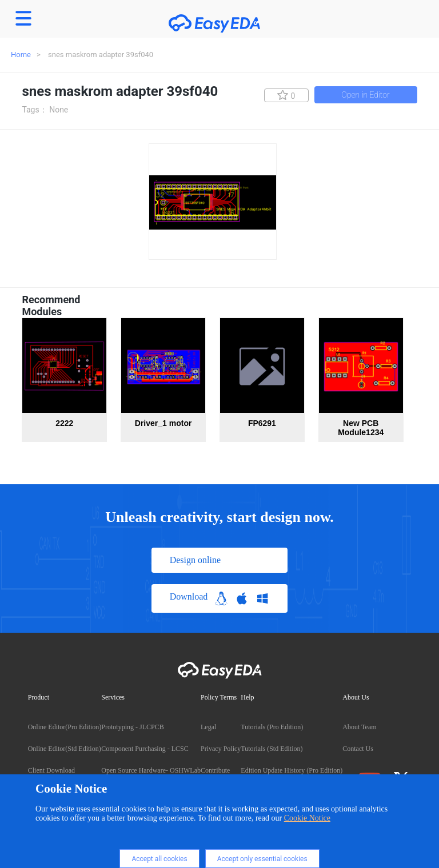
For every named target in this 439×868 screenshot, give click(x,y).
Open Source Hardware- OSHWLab (151, 770)
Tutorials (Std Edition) (272, 749)
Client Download (51, 770)
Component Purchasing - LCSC (145, 749)
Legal (208, 727)
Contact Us (358, 749)
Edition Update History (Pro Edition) (292, 770)
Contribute (215, 770)
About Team (359, 727)
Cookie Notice (307, 818)
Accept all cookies (159, 859)
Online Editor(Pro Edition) (65, 727)
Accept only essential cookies (262, 859)
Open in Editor (366, 95)
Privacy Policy (221, 749)
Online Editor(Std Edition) (65, 749)
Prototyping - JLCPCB (132, 727)
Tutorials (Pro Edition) (272, 727)
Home (21, 55)
